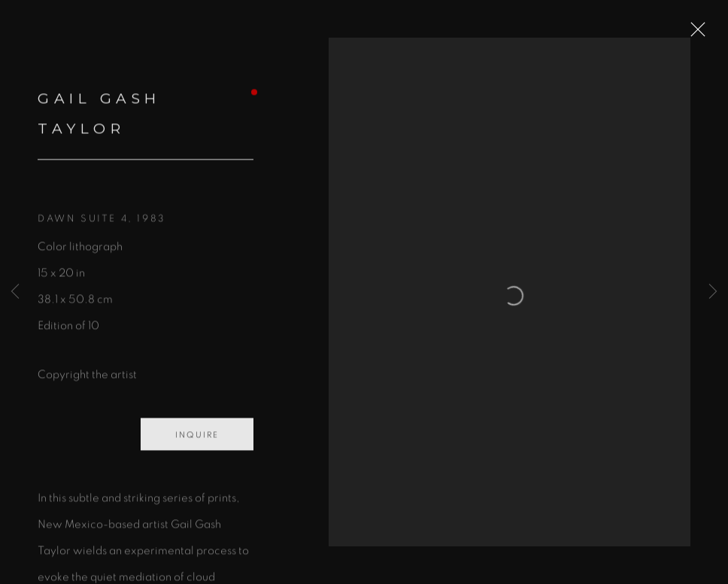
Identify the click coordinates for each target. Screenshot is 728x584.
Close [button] (705, 34)
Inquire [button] (197, 443)
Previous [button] (15, 292)
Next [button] (713, 292)
